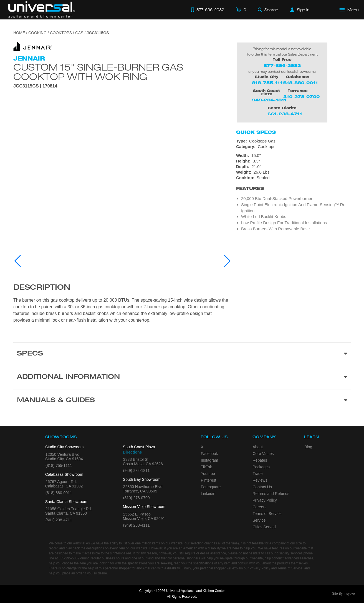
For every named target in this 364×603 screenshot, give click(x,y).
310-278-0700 (301, 97)
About (258, 447)
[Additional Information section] (182, 377)
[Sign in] (300, 10)
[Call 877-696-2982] (208, 10)
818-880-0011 (301, 83)
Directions (132, 452)
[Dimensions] (293, 164)
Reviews (260, 480)
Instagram (209, 460)
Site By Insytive (343, 594)
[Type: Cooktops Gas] (293, 141)
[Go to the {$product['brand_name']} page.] (33, 46)
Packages (261, 467)
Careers (260, 507)
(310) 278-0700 (136, 498)
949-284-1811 (269, 100)
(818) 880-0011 (59, 493)
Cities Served (264, 527)
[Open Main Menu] (349, 10)
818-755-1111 (268, 83)
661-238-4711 (285, 114)
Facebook (209, 454)
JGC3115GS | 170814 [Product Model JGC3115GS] (35, 86)
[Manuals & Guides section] (182, 401)
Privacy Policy (265, 500)
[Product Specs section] (182, 354)
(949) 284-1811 (136, 471)
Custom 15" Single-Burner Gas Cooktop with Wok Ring (98, 72)
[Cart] (241, 10)
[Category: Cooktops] (293, 147)
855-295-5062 (69, 558)
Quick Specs (256, 132)
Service (259, 520)
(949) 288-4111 (136, 525)
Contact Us (262, 487)
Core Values (263, 454)
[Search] (268, 10)
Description (42, 288)
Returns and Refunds (271, 494)
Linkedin (208, 494)
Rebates (260, 460)
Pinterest (208, 480)
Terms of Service (267, 514)
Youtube (208, 474)
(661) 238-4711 (59, 520)
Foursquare (211, 487)
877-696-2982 (282, 65)
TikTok (206, 467)
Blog (308, 447)
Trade (258, 474)
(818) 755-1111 (59, 466)
